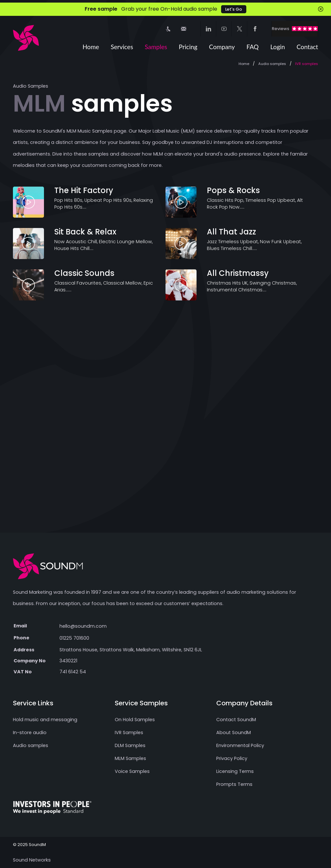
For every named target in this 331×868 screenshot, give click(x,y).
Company (222, 47)
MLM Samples (130, 758)
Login (278, 47)
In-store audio (30, 732)
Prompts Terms (234, 784)
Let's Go (234, 9)
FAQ (252, 47)
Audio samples (272, 64)
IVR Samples (129, 732)
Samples (156, 47)
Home (91, 47)
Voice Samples (132, 771)
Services (122, 47)
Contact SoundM (236, 720)
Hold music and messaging (45, 720)
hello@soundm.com (83, 626)
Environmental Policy (240, 745)
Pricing (188, 47)
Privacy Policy (232, 758)
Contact (307, 47)
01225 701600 (74, 638)
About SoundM (234, 732)
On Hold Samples (135, 720)
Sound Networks (32, 860)
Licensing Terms (235, 771)
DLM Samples (130, 745)
